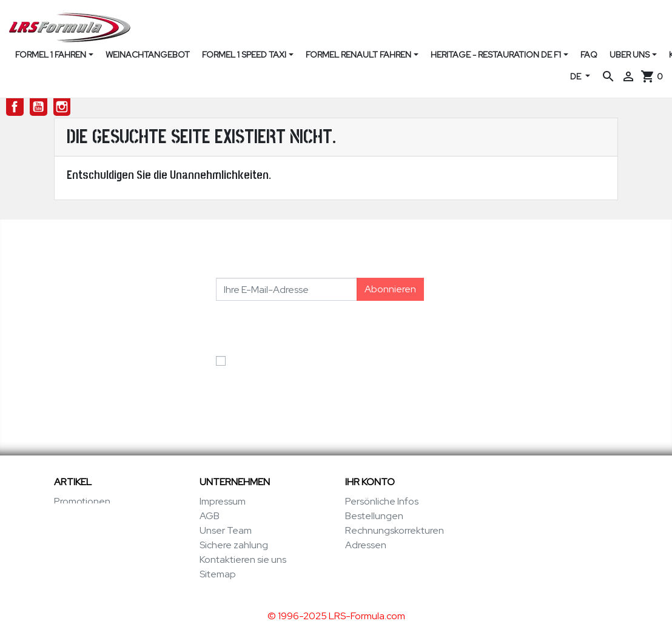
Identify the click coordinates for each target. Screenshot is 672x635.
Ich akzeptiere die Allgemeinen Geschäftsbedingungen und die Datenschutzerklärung (301, 375)
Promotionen (82, 501)
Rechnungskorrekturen (395, 530)
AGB (210, 516)
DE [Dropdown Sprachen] (576, 76)
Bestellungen (374, 516)
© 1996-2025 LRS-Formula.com (336, 613)
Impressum (223, 501)
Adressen (366, 545)
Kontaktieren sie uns (243, 559)
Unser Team (226, 530)
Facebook (15, 107)
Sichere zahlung (234, 545)
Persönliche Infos (382, 501)
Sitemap (218, 574)
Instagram (62, 107)
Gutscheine (371, 559)
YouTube (39, 107)
